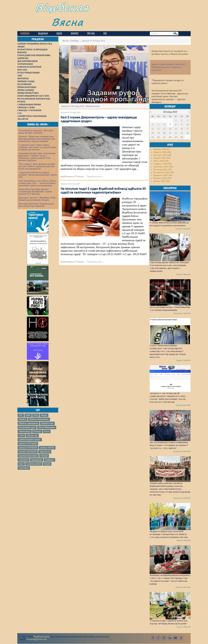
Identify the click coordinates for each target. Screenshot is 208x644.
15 (176, 129)
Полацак (37, 431)
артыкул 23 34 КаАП (28, 448)
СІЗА (21, 435)
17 (187, 129)
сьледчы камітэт (34, 464)
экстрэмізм (24, 468)
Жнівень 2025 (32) (162, 178)
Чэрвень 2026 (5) (162, 149)
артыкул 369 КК (47, 448)
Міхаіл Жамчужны (47, 427)
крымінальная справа (28, 456)
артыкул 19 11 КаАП (28, 444)
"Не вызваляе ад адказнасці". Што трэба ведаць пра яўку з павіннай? (36, 132)
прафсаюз (50, 460)
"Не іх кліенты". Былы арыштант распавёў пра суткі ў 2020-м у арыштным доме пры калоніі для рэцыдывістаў (37, 166)
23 (182, 133)
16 (182, 129)
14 (170, 129)
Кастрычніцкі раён (27, 427)
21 (170, 133)
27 (164, 137)
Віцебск (22, 419)
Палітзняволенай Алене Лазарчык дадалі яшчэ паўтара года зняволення (36, 205)
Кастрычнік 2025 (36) (164, 173)
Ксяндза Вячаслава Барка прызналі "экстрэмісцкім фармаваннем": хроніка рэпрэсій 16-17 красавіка (35, 192)
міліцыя (44, 456)
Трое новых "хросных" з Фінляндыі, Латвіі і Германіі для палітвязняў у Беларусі (37, 199)
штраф (47, 464)
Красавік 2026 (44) (162, 155)
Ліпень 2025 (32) (161, 181)
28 (170, 137)
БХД (36, 415)
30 (182, 137)
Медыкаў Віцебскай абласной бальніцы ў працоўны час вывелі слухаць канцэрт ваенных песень (169, 534)
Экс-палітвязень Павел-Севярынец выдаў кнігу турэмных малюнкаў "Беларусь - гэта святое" (169, 445)
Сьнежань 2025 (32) (163, 167)
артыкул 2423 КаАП (28, 452)
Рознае (80, 177)
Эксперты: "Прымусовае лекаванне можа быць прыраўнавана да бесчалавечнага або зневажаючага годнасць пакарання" (37, 139)
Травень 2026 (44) (162, 152)
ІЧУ (21, 415)
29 (176, 137)
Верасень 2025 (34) (163, 175)
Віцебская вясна (41, 637)
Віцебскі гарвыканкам (29, 423)
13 (164, 129)
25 (153, 137)
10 (187, 125)
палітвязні (23, 460)
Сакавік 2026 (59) (162, 158)
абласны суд (32, 435)
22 (176, 133)
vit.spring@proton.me (36, 639)
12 (158, 129)
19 (158, 133)
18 (153, 133)
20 (164, 133)
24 (187, 133)
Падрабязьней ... (95, 177)
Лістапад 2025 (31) (162, 170)
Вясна (68, 22)
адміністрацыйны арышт (30, 440)
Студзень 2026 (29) (162, 164)
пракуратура (37, 460)
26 (158, 137)
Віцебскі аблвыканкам (39, 419)
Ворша (44, 415)
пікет (21, 464)
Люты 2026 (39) (161, 161)
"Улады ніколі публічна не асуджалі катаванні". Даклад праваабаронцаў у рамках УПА (38, 175)
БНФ (28, 415)
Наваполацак (25, 431)
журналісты (45, 452)
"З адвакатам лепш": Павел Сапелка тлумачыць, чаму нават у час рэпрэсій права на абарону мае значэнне (37, 147)
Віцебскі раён (47, 423)
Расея (47, 431)
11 (153, 129)
